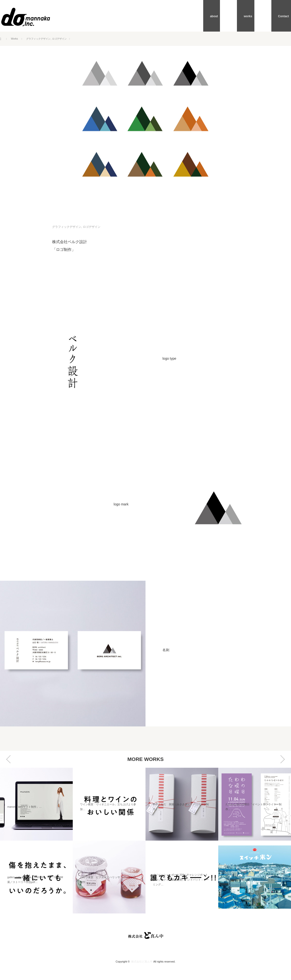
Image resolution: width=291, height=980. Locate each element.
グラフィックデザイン (42, 39)
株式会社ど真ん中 (142, 962)
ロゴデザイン (67, 39)
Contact (286, 16)
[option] (36, 841)
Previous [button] (8, 759)
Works (15, 39)
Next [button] (283, 759)
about (234, 16)
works (259, 16)
